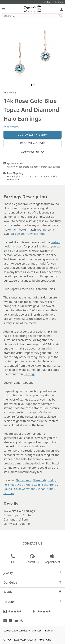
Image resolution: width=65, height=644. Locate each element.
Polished (9, 485)
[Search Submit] (61, 16)
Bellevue (32, 602)
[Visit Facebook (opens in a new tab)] (11, 621)
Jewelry (32, 573)
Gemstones (23, 480)
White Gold (33, 485)
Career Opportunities (15, 631)
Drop (20, 485)
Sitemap (36, 631)
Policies (49, 631)
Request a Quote (32, 143)
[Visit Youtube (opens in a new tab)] (17, 621)
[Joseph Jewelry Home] (5, 92)
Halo (51, 480)
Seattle (32, 592)
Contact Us (32, 543)
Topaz (41, 489)
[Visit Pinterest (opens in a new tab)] (23, 621)
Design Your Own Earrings (28, 234)
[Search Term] (32, 16)
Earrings (30, 374)
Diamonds (40, 480)
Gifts (50, 489)
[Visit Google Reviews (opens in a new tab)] (18, 611)
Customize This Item (32, 135)
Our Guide (32, 582)
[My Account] (62, 9)
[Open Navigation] (3, 9)
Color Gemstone (25, 489)
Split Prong (49, 485)
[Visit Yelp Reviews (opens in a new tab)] (47, 611)
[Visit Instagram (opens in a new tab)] (6, 621)
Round (8, 489)
